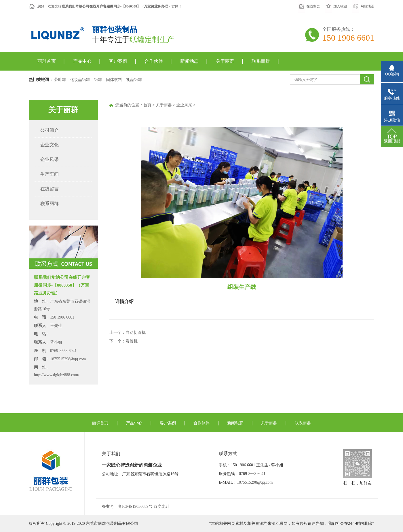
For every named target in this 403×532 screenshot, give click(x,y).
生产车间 (50, 174)
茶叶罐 (60, 80)
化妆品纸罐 (80, 80)
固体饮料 (114, 80)
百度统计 (161, 507)
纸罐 (98, 80)
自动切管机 (136, 333)
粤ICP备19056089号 (135, 507)
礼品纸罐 (134, 80)
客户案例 (118, 61)
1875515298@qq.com (255, 482)
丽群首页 (47, 61)
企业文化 (50, 145)
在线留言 (313, 6)
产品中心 (82, 61)
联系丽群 (261, 61)
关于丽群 (225, 61)
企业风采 (50, 159)
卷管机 (132, 341)
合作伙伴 (154, 61)
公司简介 (50, 130)
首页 (147, 105)
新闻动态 (189, 61)
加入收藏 (340, 6)
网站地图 (367, 6)
